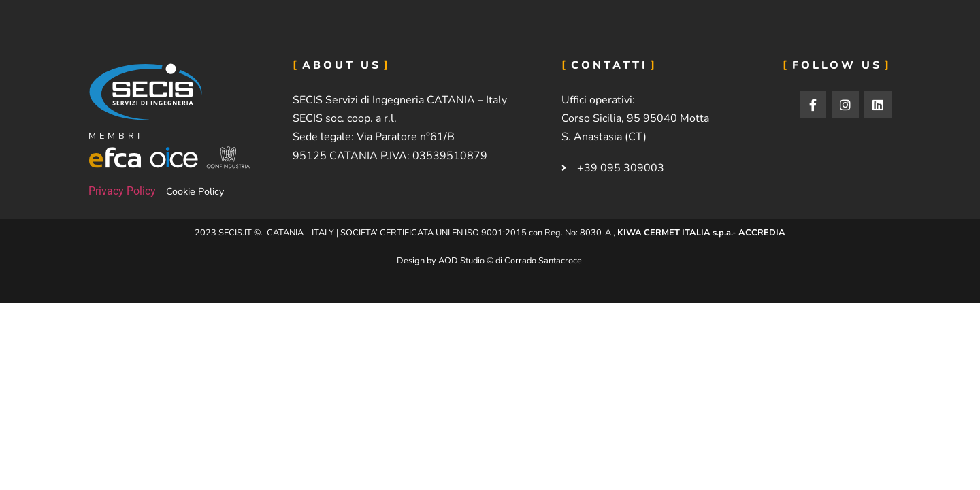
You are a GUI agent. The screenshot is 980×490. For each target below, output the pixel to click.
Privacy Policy (122, 191)
